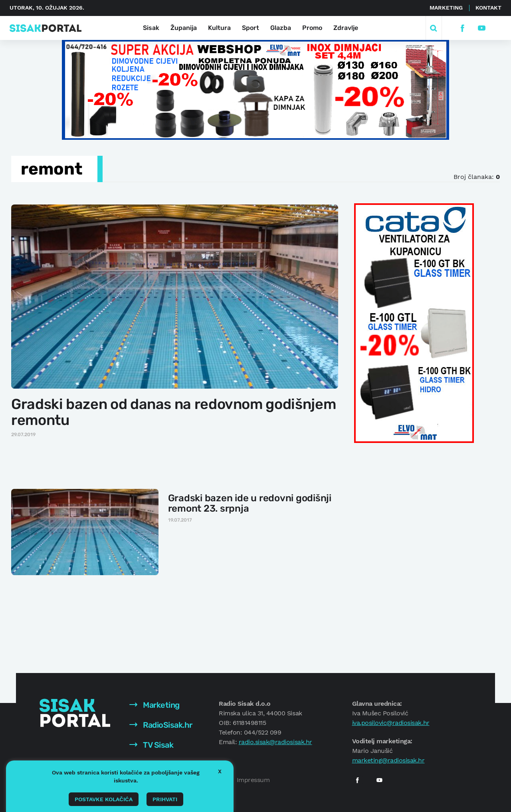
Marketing (446, 8)
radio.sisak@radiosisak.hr (275, 742)
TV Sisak (152, 745)
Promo (312, 28)
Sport (251, 28)
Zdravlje (346, 28)
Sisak (151, 28)
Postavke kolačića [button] (104, 799)
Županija (184, 28)
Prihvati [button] (165, 799)
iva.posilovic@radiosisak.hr (391, 723)
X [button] (220, 771)
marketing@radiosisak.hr (388, 760)
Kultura (219, 28)
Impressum (253, 780)
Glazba (281, 28)
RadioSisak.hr (161, 725)
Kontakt (488, 8)
